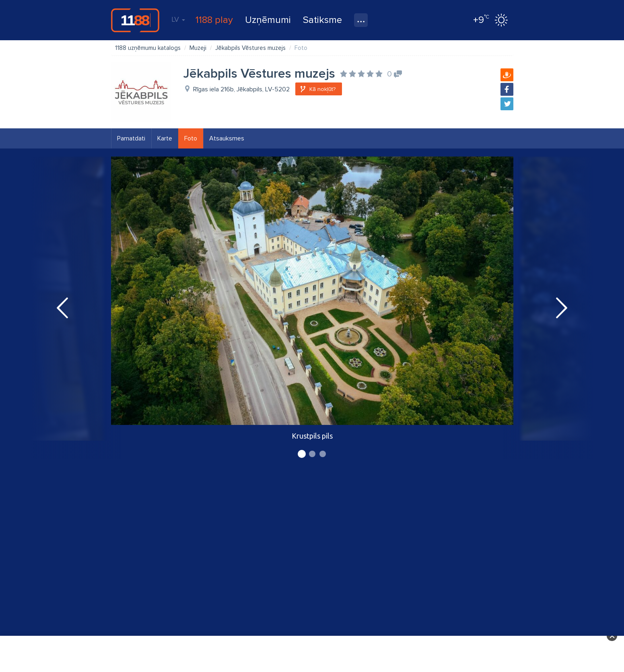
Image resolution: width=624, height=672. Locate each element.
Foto (191, 138)
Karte (165, 138)
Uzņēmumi (268, 20)
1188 (135, 20)
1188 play (214, 20)
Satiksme (322, 20)
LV (178, 19)
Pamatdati (131, 138)
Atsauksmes (227, 138)
